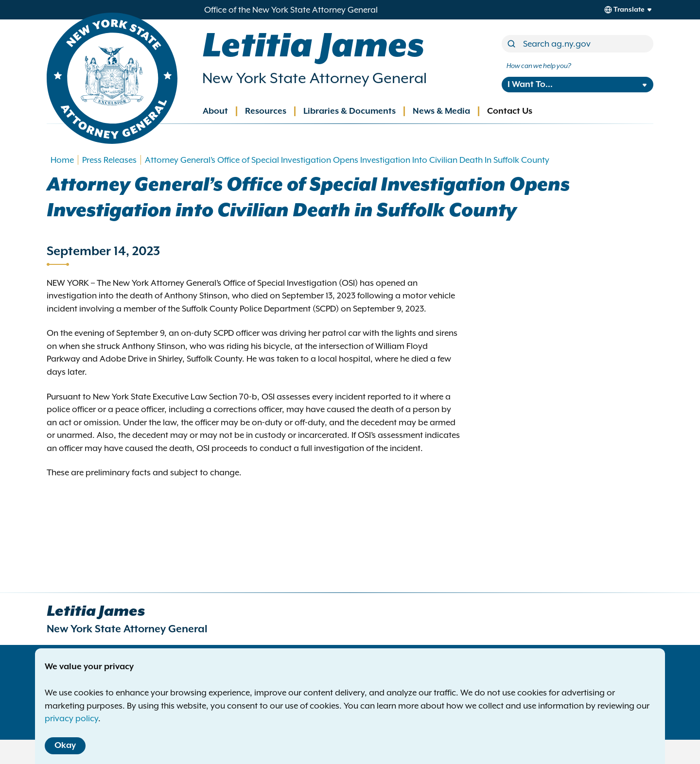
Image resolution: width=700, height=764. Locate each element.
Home (62, 160)
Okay (65, 746)
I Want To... (530, 85)
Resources (266, 111)
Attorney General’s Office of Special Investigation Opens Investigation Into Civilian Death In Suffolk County (347, 160)
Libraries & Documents (350, 111)
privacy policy (71, 718)
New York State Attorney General (315, 78)
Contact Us (510, 111)
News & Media (441, 111)
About (215, 111)
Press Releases (109, 160)
